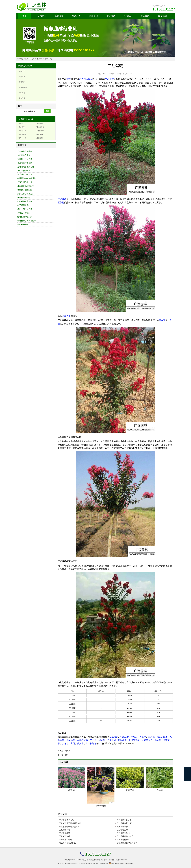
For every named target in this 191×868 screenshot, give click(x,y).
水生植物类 (22, 134)
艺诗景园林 (83, 863)
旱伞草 (158, 740)
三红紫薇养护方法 (66, 820)
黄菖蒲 (143, 737)
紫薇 (68, 79)
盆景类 (21, 124)
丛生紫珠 (114, 737)
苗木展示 (42, 16)
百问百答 (22, 77)
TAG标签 (68, 863)
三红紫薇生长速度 (124, 823)
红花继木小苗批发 (25, 174)
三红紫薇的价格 (123, 833)
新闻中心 (22, 71)
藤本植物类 (40, 127)
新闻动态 (22, 66)
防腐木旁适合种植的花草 (127, 843)
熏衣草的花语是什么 (67, 843)
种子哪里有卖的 (24, 205)
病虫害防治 (23, 87)
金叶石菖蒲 (82, 740)
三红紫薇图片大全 (124, 820)
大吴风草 (71, 740)
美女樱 (80, 743)
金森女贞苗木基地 (25, 163)
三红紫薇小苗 (65, 833)
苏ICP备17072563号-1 (101, 863)
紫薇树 (61, 203)
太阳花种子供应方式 (26, 194)
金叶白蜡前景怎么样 (26, 167)
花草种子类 (22, 138)
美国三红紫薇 (122, 827)
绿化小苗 (40, 134)
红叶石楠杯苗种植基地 (27, 178)
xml (63, 863)
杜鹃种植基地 (23, 224)
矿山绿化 (94, 16)
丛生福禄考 (91, 743)
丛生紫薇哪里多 (24, 171)
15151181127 (164, 9)
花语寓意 (22, 93)
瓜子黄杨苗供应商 (25, 151)
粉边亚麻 (124, 737)
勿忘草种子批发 (24, 155)
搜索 (47, 111)
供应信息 (111, 16)
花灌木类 (48, 59)
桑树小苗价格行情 (25, 209)
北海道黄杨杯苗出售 (26, 186)
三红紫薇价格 (65, 830)
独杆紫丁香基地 (24, 213)
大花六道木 (162, 737)
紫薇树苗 (66, 316)
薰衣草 (162, 320)
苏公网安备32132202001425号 (122, 863)
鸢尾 (73, 743)
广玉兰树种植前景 (25, 182)
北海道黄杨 (134, 740)
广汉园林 (145, 16)
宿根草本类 (22, 131)
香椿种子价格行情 (25, 159)
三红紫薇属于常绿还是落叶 (70, 823)
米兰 (67, 755)
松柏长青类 (40, 131)
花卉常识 (22, 98)
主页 (25, 16)
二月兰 (93, 740)
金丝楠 (159, 790)
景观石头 (76, 16)
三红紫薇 (109, 79)
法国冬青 (122, 740)
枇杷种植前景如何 (25, 201)
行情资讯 (128, 16)
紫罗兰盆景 (101, 806)
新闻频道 (59, 16)
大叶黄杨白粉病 (66, 840)
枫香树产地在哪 (24, 198)
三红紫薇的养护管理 (125, 836)
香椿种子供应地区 (25, 190)
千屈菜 (134, 737)
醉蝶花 (71, 790)
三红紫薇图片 (122, 830)
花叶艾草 (130, 790)
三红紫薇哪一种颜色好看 (69, 827)
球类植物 (40, 138)
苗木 (90, 79)
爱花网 (90, 863)
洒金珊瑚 (112, 740)
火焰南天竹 (147, 740)
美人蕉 (151, 737)
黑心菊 (102, 740)
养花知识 (22, 82)
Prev (167, 763)
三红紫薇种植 (65, 836)
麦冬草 (65, 743)
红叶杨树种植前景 (25, 217)
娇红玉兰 (69, 751)
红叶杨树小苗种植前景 (27, 221)
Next (169, 763)
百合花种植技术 (123, 840)
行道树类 (22, 127)
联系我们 (162, 16)
